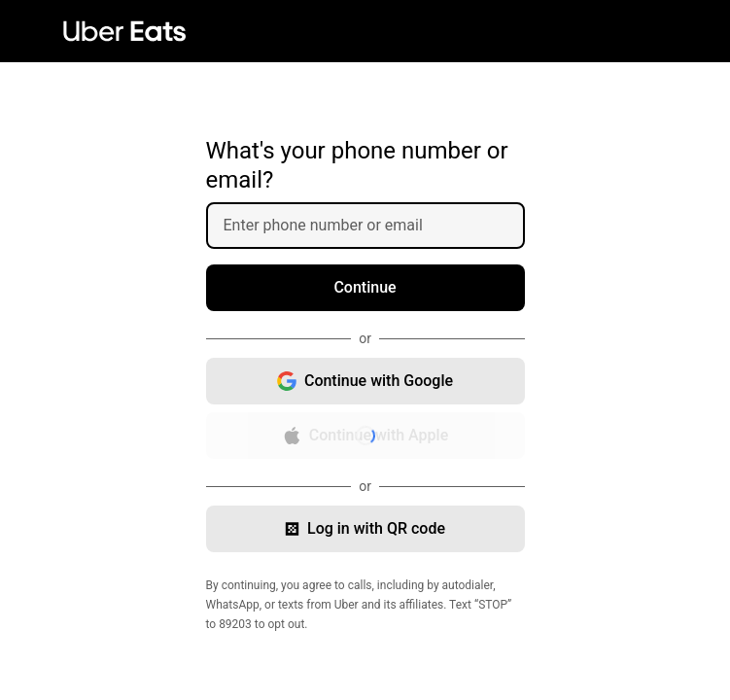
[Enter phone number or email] (373, 226)
